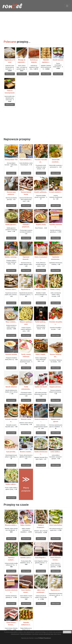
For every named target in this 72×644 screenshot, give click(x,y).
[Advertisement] (36, 25)
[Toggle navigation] (67, 6)
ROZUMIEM (67, 632)
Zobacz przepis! (10, 74)
